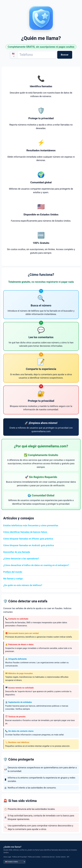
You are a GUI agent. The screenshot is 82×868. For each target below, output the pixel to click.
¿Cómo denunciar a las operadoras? (21, 559)
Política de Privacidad (19, 857)
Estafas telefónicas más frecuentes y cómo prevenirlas (31, 525)
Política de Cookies (34, 857)
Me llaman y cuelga (13, 579)
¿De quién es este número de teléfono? (23, 585)
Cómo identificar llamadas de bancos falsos (25, 532)
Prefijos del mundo (13, 572)
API (68, 857)
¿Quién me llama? (12, 847)
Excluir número (61, 857)
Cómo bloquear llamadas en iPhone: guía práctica (28, 539)
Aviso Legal (7, 857)
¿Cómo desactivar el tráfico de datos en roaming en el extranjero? (36, 565)
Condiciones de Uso (48, 857)
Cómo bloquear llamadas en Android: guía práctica (29, 545)
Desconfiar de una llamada (17, 552)
